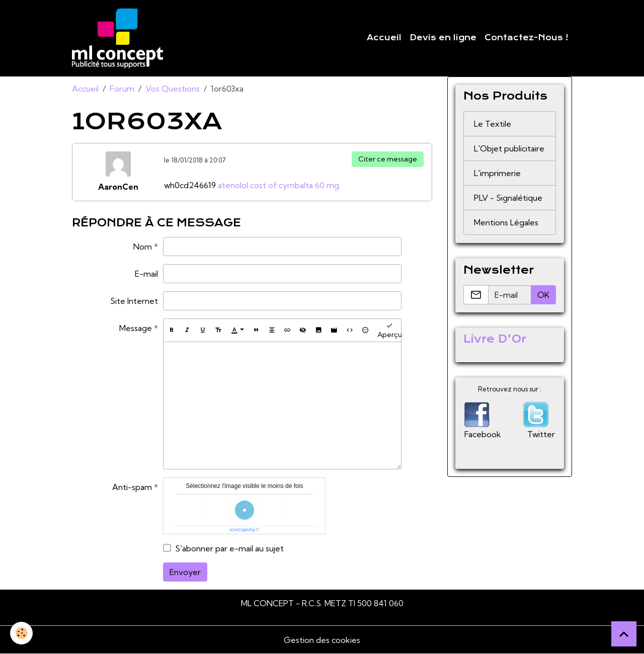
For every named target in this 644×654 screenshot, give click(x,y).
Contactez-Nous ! (526, 38)
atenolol (233, 185)
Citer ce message (388, 159)
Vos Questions (173, 89)
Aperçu (390, 330)
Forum (122, 89)
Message (136, 328)
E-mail (146, 274)
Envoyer (185, 572)
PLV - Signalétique (508, 198)
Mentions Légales (506, 222)
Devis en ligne (443, 38)
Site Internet (134, 301)
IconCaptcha (242, 530)
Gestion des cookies (322, 640)
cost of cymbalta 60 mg (295, 185)
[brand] (119, 38)
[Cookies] (21, 633)
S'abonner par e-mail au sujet (229, 548)
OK (543, 295)
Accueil (384, 38)
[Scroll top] (624, 634)
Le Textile (493, 124)
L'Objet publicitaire (509, 148)
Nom (143, 247)
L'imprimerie (497, 173)
